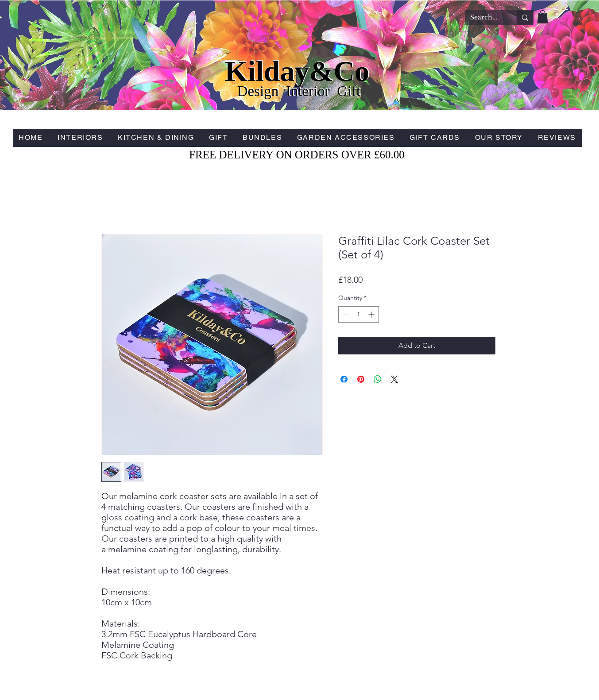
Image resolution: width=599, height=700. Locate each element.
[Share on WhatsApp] (378, 379)
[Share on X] (394, 379)
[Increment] (372, 314)
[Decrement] (345, 314)
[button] (543, 17)
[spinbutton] (359, 314)
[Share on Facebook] (344, 379)
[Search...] (484, 18)
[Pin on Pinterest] (361, 379)
